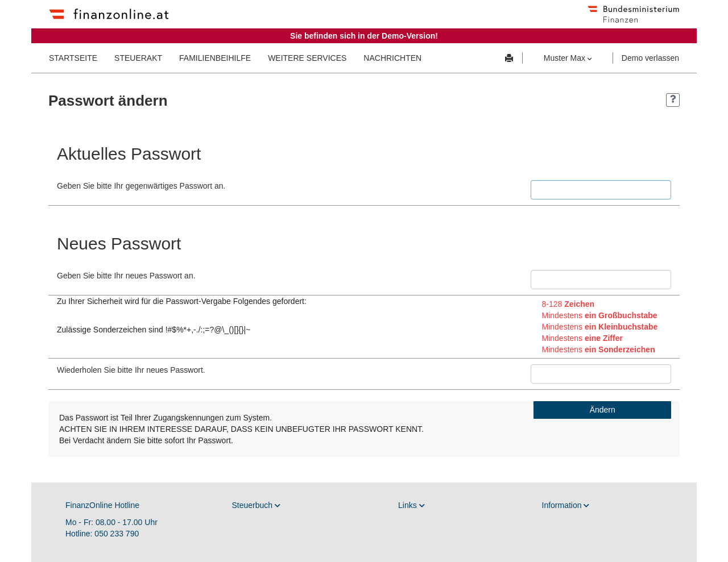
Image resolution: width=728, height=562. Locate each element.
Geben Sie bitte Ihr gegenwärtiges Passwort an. (141, 186)
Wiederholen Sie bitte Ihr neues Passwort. (131, 370)
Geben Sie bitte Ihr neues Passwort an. (126, 276)
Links (411, 505)
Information (566, 505)
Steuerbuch (257, 505)
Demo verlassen (650, 58)
